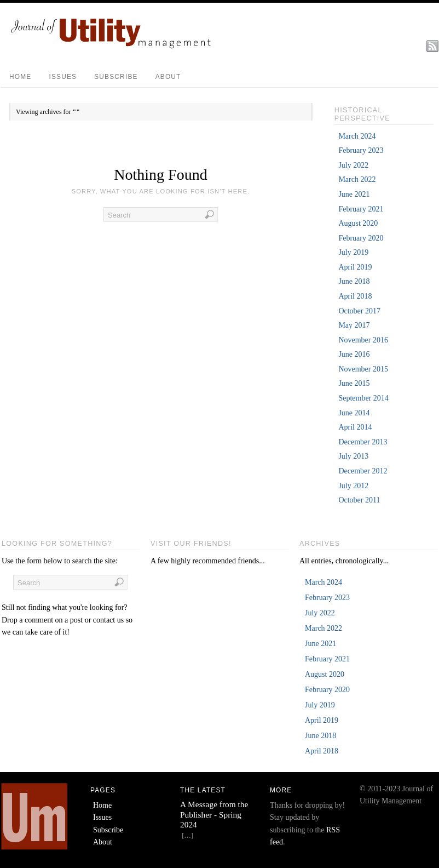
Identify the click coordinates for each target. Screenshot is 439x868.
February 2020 (361, 238)
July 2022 (353, 165)
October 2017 (359, 311)
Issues (63, 77)
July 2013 (353, 456)
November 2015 (363, 369)
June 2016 (354, 354)
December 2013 (363, 442)
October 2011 (359, 500)
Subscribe (116, 77)
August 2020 (358, 223)
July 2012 (353, 486)
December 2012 (363, 471)
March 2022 (357, 179)
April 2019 (355, 267)
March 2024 (357, 136)
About (168, 77)
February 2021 (361, 209)
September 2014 (363, 398)
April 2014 (355, 427)
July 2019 (353, 252)
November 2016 (363, 340)
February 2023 (361, 150)
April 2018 (355, 296)
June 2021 (354, 194)
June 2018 (354, 281)
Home (20, 77)
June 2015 (354, 383)
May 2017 (354, 325)
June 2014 (354, 413)
